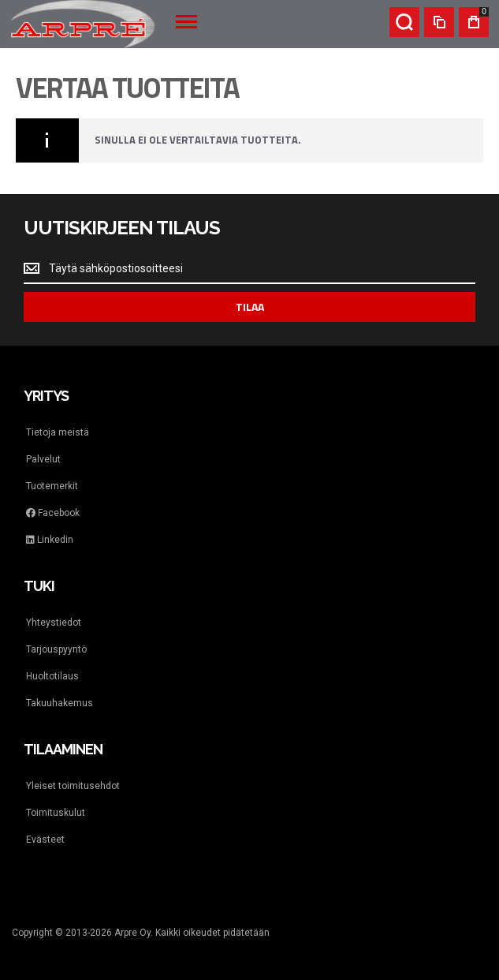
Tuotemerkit (52, 486)
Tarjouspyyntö (56, 649)
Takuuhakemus (60, 703)
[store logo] (83, 24)
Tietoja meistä (58, 432)
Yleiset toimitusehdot (73, 786)
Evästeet (45, 840)
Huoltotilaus (52, 676)
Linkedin (50, 540)
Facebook (53, 513)
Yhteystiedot (54, 623)
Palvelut (43, 459)
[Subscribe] (249, 307)
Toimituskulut (56, 813)
